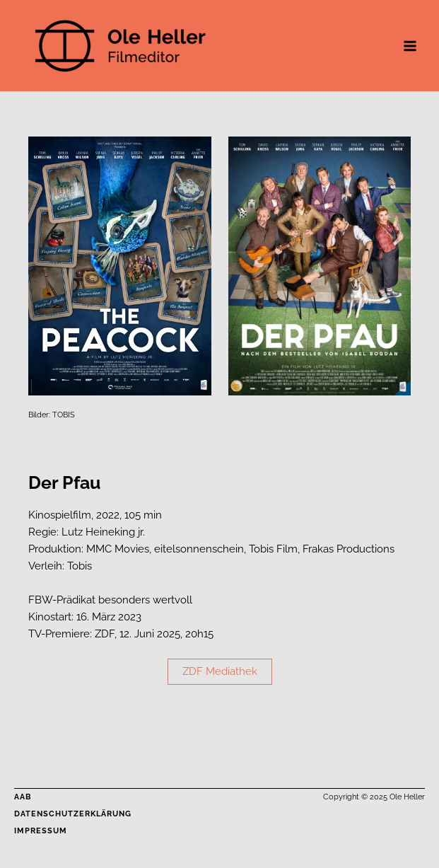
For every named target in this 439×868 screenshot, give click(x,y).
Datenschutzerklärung (73, 814)
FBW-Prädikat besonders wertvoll (110, 600)
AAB (23, 797)
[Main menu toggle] (410, 46)
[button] (220, 672)
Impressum (41, 831)
